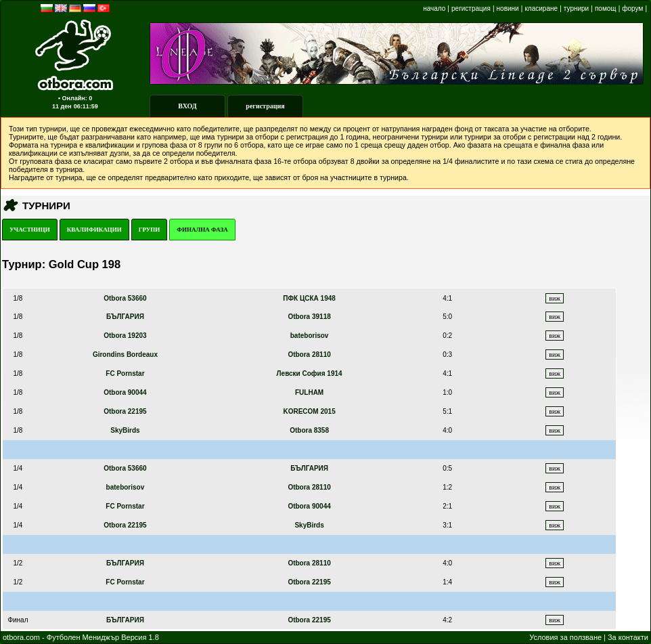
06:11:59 (86, 106)
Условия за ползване (565, 637)
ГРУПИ (150, 230)
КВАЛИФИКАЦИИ (94, 230)
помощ (606, 8)
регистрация (471, 8)
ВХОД (187, 106)
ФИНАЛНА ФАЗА (202, 230)
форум (632, 8)
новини (508, 8)
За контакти (628, 637)
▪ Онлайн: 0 (75, 98)
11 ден (62, 106)
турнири (576, 8)
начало (434, 8)
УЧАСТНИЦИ (30, 230)
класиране (541, 8)
